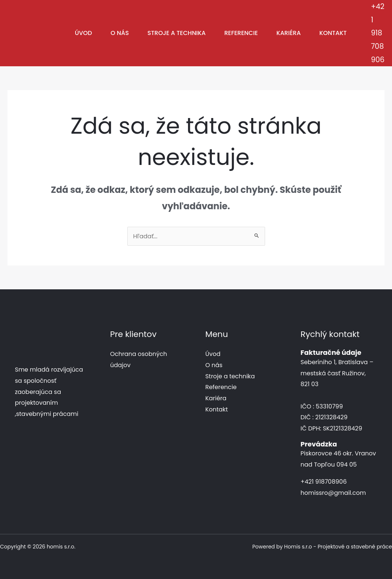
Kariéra (289, 33)
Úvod (83, 33)
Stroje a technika (176, 33)
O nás (120, 33)
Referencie (241, 33)
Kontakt (333, 33)
